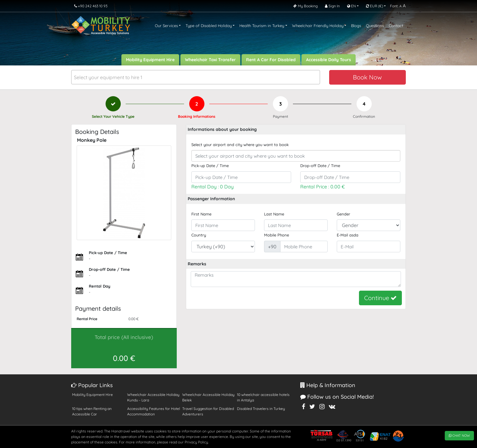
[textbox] (196, 77)
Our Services (166, 26)
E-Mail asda (348, 235)
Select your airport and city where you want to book (240, 145)
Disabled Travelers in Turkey (261, 409)
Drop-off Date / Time (320, 166)
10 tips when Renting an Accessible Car (92, 411)
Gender (343, 214)
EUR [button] (374, 6)
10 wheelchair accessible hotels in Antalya (263, 397)
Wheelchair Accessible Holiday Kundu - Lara (153, 397)
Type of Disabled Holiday (209, 26)
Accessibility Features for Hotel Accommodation (154, 411)
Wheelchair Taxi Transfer (210, 60)
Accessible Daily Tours (329, 60)
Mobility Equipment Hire (150, 60)
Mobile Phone (277, 235)
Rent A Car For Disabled (271, 60)
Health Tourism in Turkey (262, 26)
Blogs (356, 26)
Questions (375, 26)
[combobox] (196, 77)
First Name (201, 214)
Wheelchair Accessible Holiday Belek (208, 397)
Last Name (274, 214)
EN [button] (352, 6)
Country (199, 235)
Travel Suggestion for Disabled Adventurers (208, 411)
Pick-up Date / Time (210, 166)
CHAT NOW (459, 436)
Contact (396, 26)
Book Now (367, 77)
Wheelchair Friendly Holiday (318, 26)
